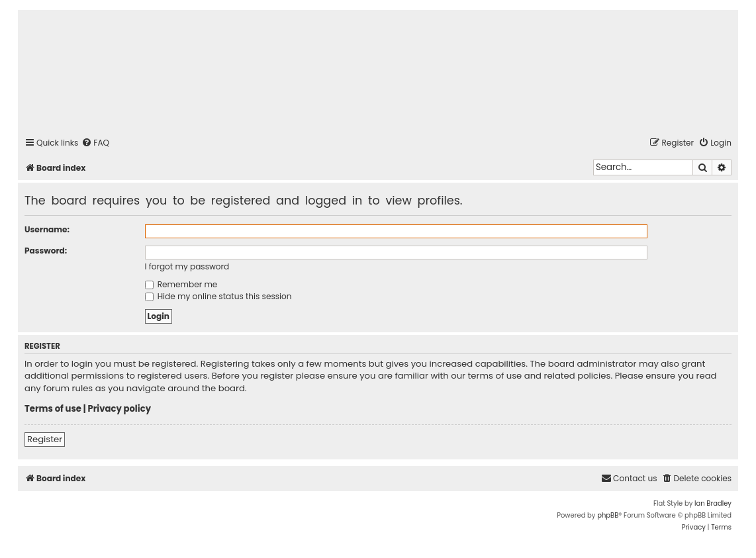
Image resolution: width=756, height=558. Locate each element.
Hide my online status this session (218, 296)
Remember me (181, 284)
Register (45, 439)
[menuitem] (95, 143)
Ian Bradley (713, 503)
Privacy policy (119, 409)
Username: (47, 229)
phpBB (608, 515)
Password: (46, 251)
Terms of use (53, 409)
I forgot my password (187, 266)
